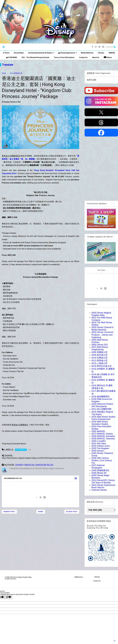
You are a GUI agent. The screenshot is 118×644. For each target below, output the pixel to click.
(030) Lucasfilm (99, 441)
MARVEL (112, 53)
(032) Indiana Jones (101, 446)
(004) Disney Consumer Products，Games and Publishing (102, 335)
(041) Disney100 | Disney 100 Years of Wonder (103, 481)
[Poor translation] (8, 597)
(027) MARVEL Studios (102, 434)
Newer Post (9, 512)
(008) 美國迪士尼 (99, 352)
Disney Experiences (68, 53)
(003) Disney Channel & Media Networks (103, 329)
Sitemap (97, 577)
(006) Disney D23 (100, 345)
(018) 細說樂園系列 (100, 397)
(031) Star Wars (99, 443)
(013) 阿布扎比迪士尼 (101, 366)
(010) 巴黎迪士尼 (99, 358)
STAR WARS (12, 57)
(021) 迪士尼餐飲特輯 (101, 409)
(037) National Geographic (98, 467)
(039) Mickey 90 (99, 473)
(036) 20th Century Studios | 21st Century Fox (102, 460)
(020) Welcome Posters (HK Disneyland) (102, 405)
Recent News (19, 53)
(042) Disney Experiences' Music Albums (104, 486)
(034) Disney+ (98, 451)
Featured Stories (99, 490)
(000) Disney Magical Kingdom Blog (101, 314)
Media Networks (87, 53)
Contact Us (83, 57)
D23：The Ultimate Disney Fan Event (35, 57)
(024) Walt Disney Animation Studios (100, 423)
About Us (96, 57)
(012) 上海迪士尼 (99, 363)
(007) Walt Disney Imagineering (100, 348)
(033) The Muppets (100, 448)
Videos (108, 57)
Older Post (72, 512)
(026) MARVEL (98, 431)
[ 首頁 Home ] (79, 577)
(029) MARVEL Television (103, 439)
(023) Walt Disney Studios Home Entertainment (103, 418)
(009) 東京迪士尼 (99, 355)
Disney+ (101, 53)
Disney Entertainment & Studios (41, 53)
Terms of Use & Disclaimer (64, 57)
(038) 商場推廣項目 (100, 470)
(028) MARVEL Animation (103, 436)
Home (6, 53)
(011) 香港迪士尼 (16, 73)
